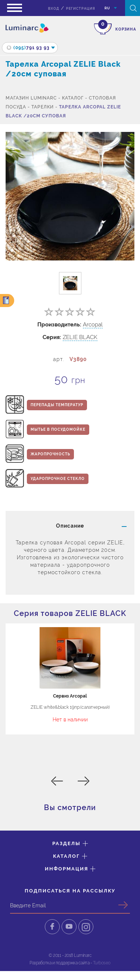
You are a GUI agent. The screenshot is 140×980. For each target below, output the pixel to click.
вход (54, 9)
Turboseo (102, 963)
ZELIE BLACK (80, 337)
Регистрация (81, 9)
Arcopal (93, 325)
